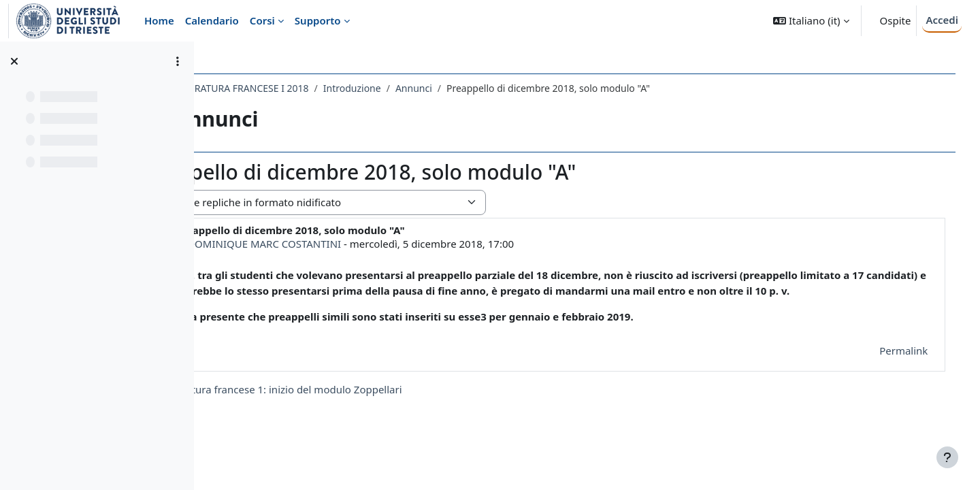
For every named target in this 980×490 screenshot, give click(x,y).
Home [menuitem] (159, 20)
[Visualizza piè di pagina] (947, 457)
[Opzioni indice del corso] (178, 61)
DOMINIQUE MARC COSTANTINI (351, 244)
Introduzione (439, 88)
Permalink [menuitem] (890, 365)
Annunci (501, 88)
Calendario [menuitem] (212, 20)
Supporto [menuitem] (318, 20)
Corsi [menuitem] (262, 20)
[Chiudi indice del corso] (14, 61)
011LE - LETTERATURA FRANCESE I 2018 (308, 88)
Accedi (942, 20)
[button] (811, 21)
